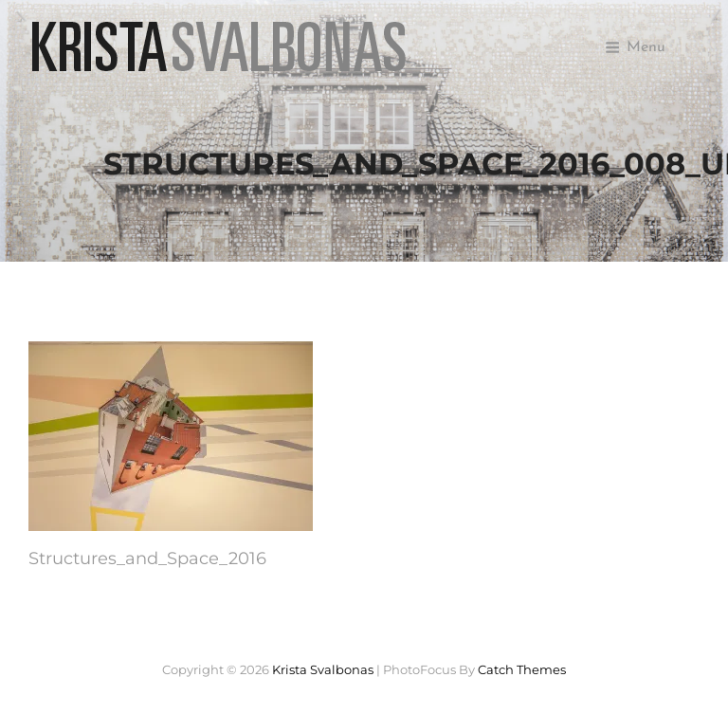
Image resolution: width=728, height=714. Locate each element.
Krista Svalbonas (323, 669)
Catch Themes (522, 669)
